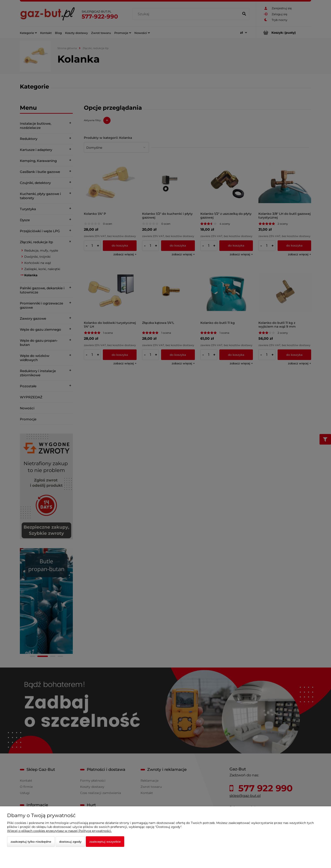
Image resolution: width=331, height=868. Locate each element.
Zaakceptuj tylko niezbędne (31, 842)
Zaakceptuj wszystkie (105, 842)
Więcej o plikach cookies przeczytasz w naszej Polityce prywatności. (59, 831)
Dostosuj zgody (70, 842)
